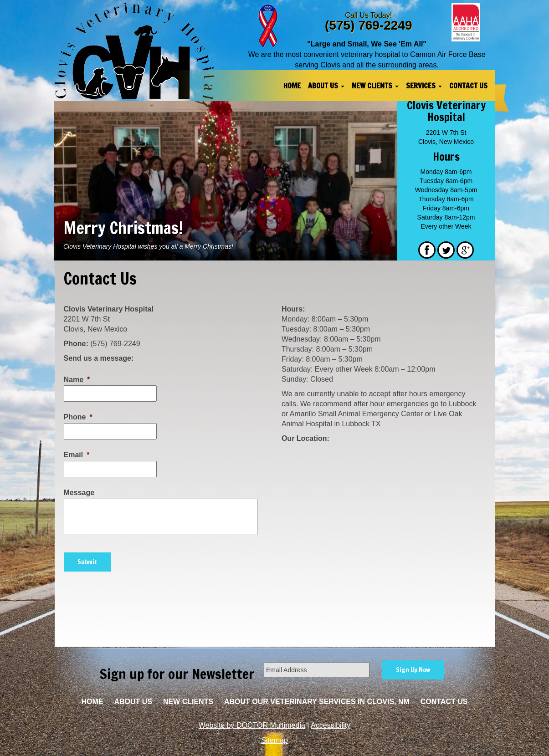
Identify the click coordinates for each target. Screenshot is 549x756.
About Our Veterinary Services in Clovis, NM (317, 702)
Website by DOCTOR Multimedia (252, 725)
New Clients (375, 86)
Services (424, 86)
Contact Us (468, 86)
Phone (78, 417)
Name (77, 380)
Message (79, 493)
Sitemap (274, 740)
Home (292, 86)
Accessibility (331, 725)
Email (77, 455)
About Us (326, 86)
